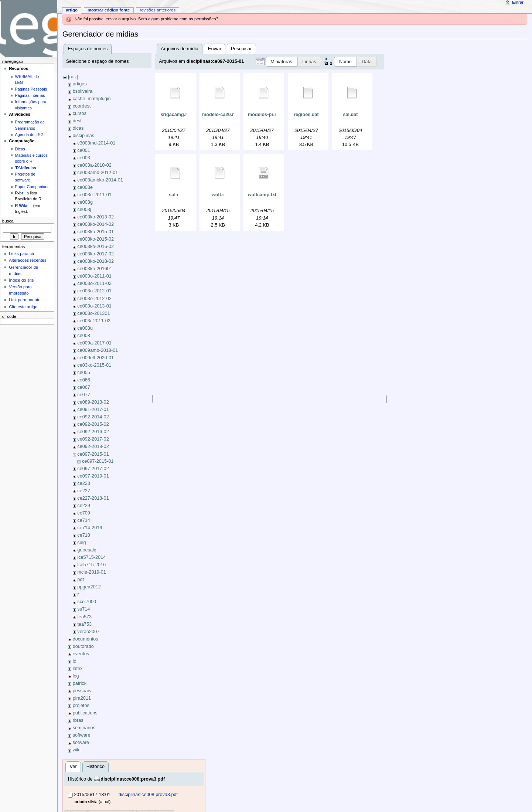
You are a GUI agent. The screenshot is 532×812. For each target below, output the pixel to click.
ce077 (84, 395)
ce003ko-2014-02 (96, 224)
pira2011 (82, 698)
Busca (8, 221)
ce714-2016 (90, 528)
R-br (19, 193)
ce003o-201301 (93, 313)
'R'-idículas (26, 168)
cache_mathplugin (92, 99)
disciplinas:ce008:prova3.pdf (133, 779)
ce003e (85, 187)
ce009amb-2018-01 (98, 350)
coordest (82, 106)
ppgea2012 (89, 587)
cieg (81, 543)
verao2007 (88, 632)
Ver (73, 767)
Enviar (215, 49)
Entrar (518, 2)
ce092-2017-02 (93, 439)
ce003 (84, 158)
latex (78, 669)
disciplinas (84, 136)
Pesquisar (241, 49)
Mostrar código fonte (109, 10)
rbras (78, 720)
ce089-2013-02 (93, 402)
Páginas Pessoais (31, 89)
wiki (77, 750)
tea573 (84, 617)
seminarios (84, 728)
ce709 (84, 513)
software (82, 735)
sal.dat (350, 115)
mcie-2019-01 (92, 572)
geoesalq (87, 550)
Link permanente (25, 300)
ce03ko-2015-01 (94, 365)
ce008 (84, 336)
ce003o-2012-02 (94, 299)
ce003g (85, 202)
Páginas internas (30, 95)
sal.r (174, 195)
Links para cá (21, 254)
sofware (81, 743)
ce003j (84, 210)
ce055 (84, 373)
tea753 (84, 624)
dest (77, 121)
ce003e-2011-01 (94, 195)
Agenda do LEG (29, 135)
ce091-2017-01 (93, 410)
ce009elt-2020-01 (96, 358)
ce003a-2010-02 (94, 165)
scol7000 (87, 602)
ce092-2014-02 (93, 417)
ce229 (84, 506)
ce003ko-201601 (95, 269)
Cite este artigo (23, 307)
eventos (81, 654)
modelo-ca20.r (218, 115)
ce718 (84, 535)
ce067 (84, 387)
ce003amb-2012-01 (98, 173)
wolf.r (218, 195)
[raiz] (73, 77)
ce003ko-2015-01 (96, 232)
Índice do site (21, 280)
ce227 (84, 491)
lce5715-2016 (91, 565)
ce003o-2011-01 (94, 276)
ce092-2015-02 (93, 424)
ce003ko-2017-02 (96, 254)
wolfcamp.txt (262, 195)
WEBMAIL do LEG (27, 79)
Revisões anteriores (158, 10)
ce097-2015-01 (93, 454)
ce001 (84, 150)
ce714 (84, 520)
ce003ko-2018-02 (96, 261)
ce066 (84, 380)
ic (74, 661)
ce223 (84, 483)
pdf (81, 580)
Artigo (72, 10)
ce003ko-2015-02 (96, 239)
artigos (80, 84)
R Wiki (21, 205)
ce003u (85, 328)
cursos (80, 113)
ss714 (83, 609)
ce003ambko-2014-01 (100, 180)
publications (85, 713)
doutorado (83, 646)
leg (76, 676)
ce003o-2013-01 (94, 306)
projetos (81, 706)
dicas (78, 128)
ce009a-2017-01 (94, 343)
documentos (86, 639)
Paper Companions (32, 187)
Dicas (20, 149)
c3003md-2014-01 (96, 143)
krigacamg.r (174, 115)
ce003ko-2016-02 (96, 247)
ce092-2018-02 (93, 446)
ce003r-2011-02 (94, 321)
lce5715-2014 (91, 557)
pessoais (82, 691)
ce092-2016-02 (93, 432)
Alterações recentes (28, 260)
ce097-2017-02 (93, 469)
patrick (80, 683)
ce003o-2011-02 (94, 283)
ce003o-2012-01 (94, 291)
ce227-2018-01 (93, 498)
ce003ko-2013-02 (96, 217)
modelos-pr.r (262, 115)
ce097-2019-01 (93, 476)
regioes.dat (306, 115)
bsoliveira (83, 91)
